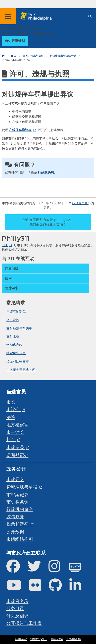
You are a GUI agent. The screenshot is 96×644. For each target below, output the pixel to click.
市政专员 (16, 447)
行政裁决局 (80, 203)
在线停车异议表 (21, 130)
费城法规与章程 (22, 487)
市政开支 (15, 479)
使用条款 (21, 639)
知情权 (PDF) (39, 639)
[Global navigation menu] (8, 16)
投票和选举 (18, 524)
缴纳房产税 (14, 345)
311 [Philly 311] (5, 245)
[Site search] (90, 16)
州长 (11, 439)
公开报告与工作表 (24, 623)
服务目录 (15, 608)
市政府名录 (17, 601)
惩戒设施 (13, 320)
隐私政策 (57, 639)
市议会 (14, 409)
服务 (14, 56)
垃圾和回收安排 (18, 361)
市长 (11, 402)
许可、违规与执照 (33, 56)
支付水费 (13, 336)
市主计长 (15, 432)
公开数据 (15, 532)
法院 (11, 417)
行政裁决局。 (47, 172)
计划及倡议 (17, 616)
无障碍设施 (73, 639)
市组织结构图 (20, 539)
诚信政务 (15, 516)
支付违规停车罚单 (19, 328)
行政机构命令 (20, 509)
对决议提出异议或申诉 (63, 56)
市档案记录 (17, 495)
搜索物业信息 (16, 353)
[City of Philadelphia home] (37, 16)
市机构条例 (17, 502)
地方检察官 (17, 425)
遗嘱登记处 (17, 455)
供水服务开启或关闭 (21, 370)
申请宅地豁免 (16, 312)
